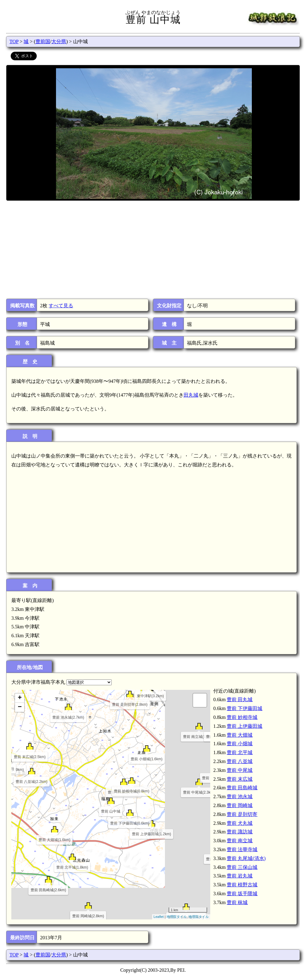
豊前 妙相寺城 (242, 717)
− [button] (20, 707)
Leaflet (159, 917)
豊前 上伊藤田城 (244, 726)
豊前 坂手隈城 (242, 894)
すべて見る (61, 306)
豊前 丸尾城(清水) (246, 858)
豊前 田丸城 (240, 699)
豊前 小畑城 (240, 744)
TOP (14, 41)
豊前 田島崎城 (242, 788)
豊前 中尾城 (240, 770)
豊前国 (43, 41)
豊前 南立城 (240, 841)
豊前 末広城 (240, 779)
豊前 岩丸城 (240, 876)
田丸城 (191, 395)
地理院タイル (177, 917)
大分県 (59, 41)
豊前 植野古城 (242, 885)
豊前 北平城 (240, 752)
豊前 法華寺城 (242, 849)
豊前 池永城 (240, 797)
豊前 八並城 (240, 761)
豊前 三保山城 (242, 867)
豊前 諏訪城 (240, 832)
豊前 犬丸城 (240, 823)
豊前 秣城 (237, 902)
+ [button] (20, 698)
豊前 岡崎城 (240, 805)
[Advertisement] (153, 250)
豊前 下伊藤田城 (244, 708)
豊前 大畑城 (240, 735)
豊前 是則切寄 (242, 814)
